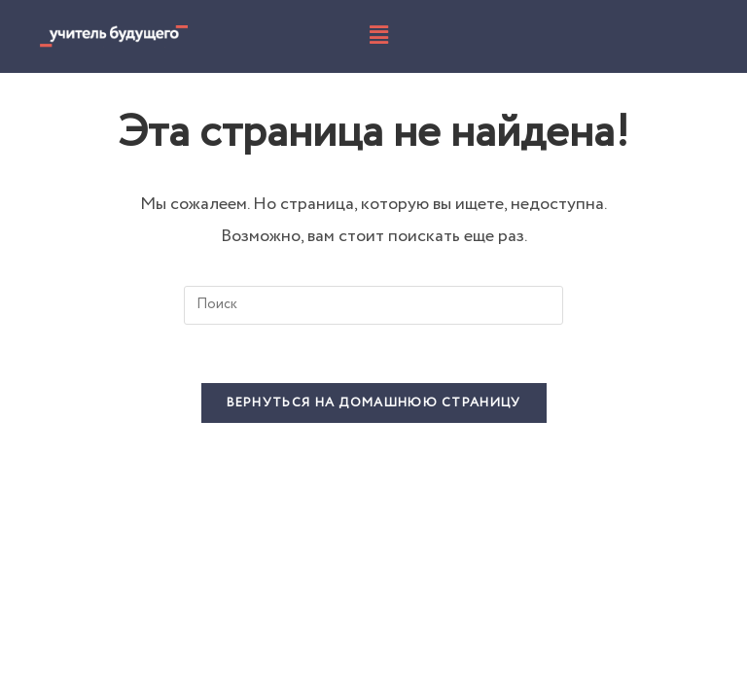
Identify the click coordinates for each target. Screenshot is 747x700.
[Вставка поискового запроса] (373, 305)
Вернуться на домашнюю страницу (374, 403)
